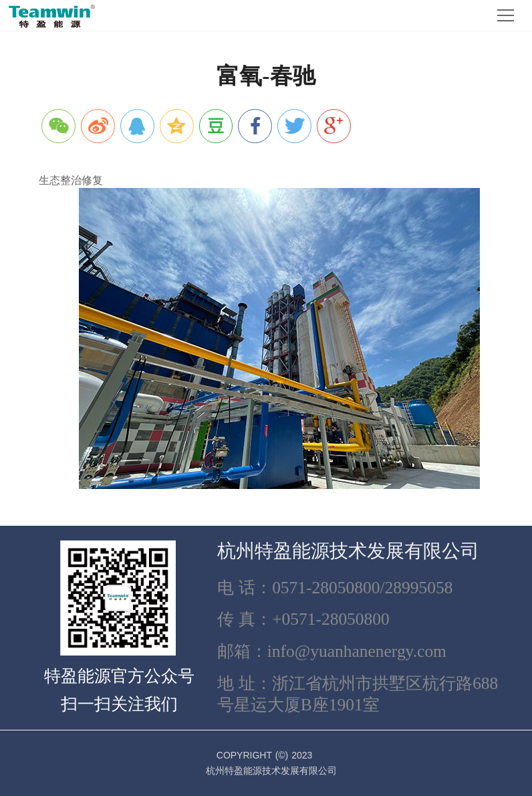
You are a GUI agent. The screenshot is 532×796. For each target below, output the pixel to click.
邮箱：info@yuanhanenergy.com (332, 651)
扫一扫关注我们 (119, 704)
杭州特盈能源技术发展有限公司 (348, 551)
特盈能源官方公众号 (119, 676)
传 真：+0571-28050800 (303, 619)
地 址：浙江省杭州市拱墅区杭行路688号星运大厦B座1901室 (358, 694)
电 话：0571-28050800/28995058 (335, 588)
